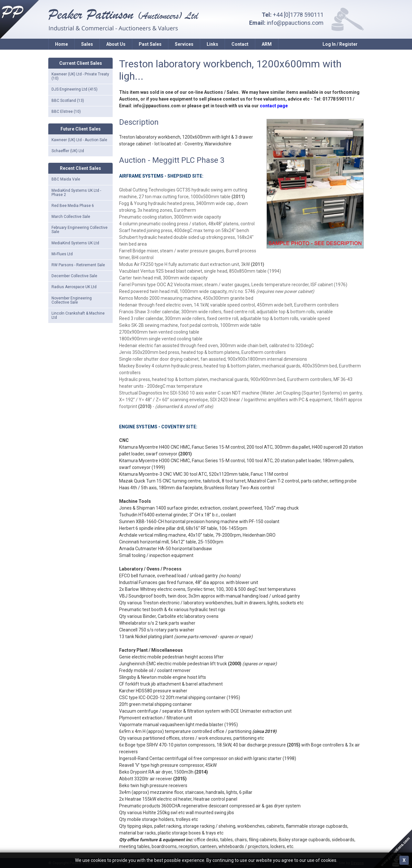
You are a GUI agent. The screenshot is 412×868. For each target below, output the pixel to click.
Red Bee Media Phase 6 (73, 206)
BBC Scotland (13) (68, 101)
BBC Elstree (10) (66, 112)
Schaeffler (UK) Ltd (68, 151)
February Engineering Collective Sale (80, 230)
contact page (274, 106)
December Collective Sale (74, 276)
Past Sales (150, 44)
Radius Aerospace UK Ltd (74, 287)
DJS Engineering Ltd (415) (75, 89)
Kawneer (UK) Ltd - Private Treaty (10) (80, 76)
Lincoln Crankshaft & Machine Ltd (78, 315)
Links (212, 44)
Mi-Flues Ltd (62, 254)
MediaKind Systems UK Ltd (75, 243)
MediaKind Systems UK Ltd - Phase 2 (76, 193)
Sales (87, 44)
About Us (116, 44)
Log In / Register (340, 44)
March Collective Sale (71, 217)
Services (184, 44)
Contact (240, 44)
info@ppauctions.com (295, 23)
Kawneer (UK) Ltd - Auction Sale (79, 140)
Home (61, 44)
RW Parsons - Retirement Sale (78, 265)
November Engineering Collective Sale (72, 300)
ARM (267, 44)
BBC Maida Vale (66, 179)
